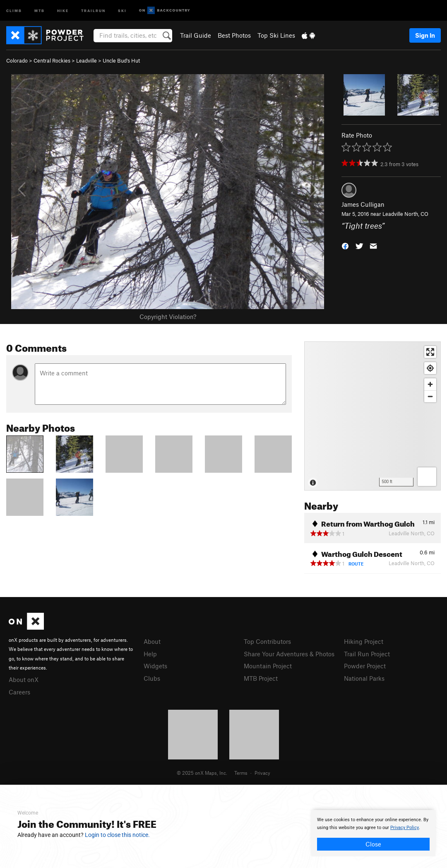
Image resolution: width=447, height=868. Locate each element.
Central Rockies (52, 60)
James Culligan (363, 204)
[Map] (372, 416)
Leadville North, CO (405, 214)
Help (150, 654)
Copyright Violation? (168, 317)
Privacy (262, 773)
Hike (63, 10)
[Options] (427, 477)
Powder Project (365, 666)
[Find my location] (430, 368)
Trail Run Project (367, 654)
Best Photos (234, 35)
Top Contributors (267, 641)
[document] (373, 833)
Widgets (155, 666)
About (152, 641)
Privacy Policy (405, 828)
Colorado (17, 60)
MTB (40, 10)
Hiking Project (364, 641)
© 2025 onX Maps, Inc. (202, 773)
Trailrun (93, 10)
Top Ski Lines (276, 35)
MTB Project (261, 678)
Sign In (425, 35)
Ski (122, 10)
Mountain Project (268, 666)
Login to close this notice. (117, 835)
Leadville (87, 60)
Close (373, 844)
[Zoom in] (430, 384)
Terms (241, 773)
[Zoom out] (430, 396)
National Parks (364, 678)
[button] (345, 245)
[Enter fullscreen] (430, 352)
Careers (19, 692)
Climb (14, 10)
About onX (24, 679)
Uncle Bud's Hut (121, 60)
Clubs (152, 678)
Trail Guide (196, 35)
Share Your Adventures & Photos (289, 654)
